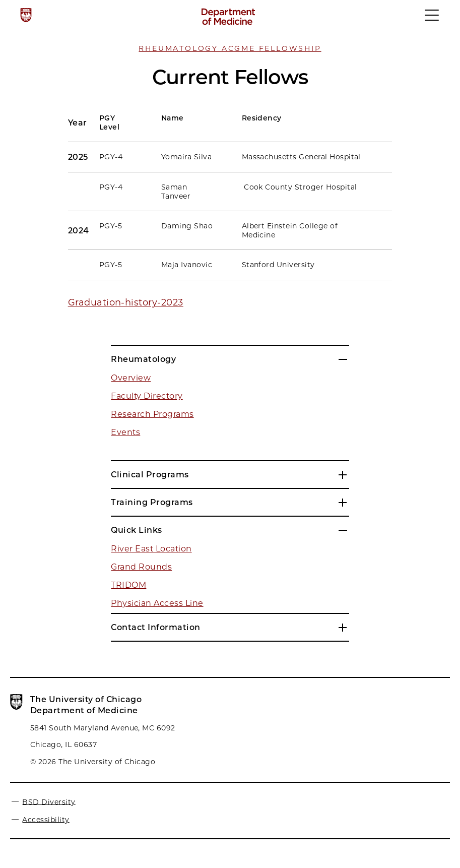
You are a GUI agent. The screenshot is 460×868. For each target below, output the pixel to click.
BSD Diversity (49, 801)
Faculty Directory (147, 396)
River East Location (151, 549)
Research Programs (152, 414)
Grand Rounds (141, 567)
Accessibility (46, 819)
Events (125, 432)
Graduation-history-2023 (126, 302)
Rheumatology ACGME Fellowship (230, 48)
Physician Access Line (157, 603)
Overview (131, 378)
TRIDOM (128, 585)
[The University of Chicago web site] (26, 15)
